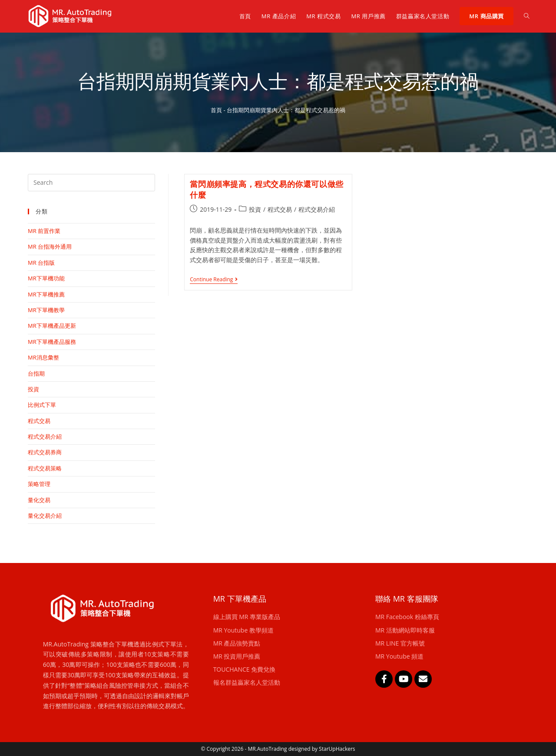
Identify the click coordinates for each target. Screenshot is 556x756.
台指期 (36, 373)
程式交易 (280, 209)
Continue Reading (214, 280)
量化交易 (39, 500)
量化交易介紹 (45, 516)
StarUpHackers (337, 749)
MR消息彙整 (43, 357)
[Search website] (527, 16)
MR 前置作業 (44, 231)
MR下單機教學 (46, 310)
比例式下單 (42, 405)
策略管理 (39, 484)
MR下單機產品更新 (52, 326)
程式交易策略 (45, 468)
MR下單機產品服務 (52, 342)
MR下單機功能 (46, 278)
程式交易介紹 (317, 209)
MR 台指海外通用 (50, 246)
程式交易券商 (45, 452)
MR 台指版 (41, 263)
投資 (255, 209)
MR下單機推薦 (46, 294)
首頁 (216, 110)
